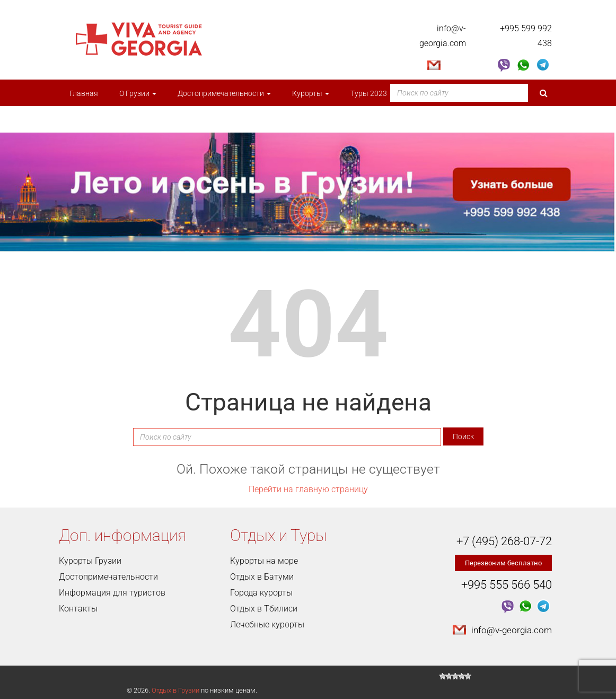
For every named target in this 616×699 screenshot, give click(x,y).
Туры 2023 (372, 93)
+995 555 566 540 (507, 585)
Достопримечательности (224, 93)
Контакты (78, 609)
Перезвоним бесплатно (503, 563)
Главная (84, 93)
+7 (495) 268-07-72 (504, 541)
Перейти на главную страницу (308, 489)
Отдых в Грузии (175, 690)
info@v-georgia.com (512, 630)
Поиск (463, 436)
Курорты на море (264, 561)
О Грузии (138, 93)
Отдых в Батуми (262, 577)
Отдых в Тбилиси (264, 609)
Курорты (311, 93)
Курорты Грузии (90, 561)
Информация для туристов (112, 593)
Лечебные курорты (267, 624)
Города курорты (261, 593)
